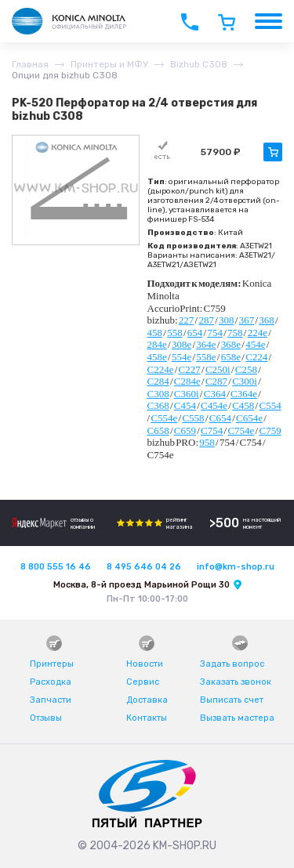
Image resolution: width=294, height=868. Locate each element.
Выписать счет (232, 700)
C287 (216, 381)
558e (206, 357)
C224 (256, 357)
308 (227, 320)
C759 (270, 430)
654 (195, 333)
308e (181, 344)
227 (187, 320)
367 (247, 320)
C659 (185, 430)
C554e (164, 418)
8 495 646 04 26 (144, 567)
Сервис (143, 682)
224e (258, 333)
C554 (270, 405)
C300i (245, 381)
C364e (244, 394)
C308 (158, 394)
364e (206, 344)
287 (206, 320)
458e (157, 357)
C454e (214, 405)
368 (267, 320)
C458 (243, 405)
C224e (161, 369)
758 (235, 333)
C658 (158, 430)
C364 (215, 394)
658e (231, 357)
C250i (218, 369)
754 (215, 333)
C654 (220, 418)
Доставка (147, 700)
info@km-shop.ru (236, 567)
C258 (246, 369)
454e (255, 344)
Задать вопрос (232, 664)
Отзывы (46, 718)
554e (181, 357)
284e (157, 344)
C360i (187, 394)
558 (175, 333)
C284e (187, 381)
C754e (241, 430)
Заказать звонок (236, 682)
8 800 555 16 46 (56, 567)
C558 (193, 418)
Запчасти (51, 700)
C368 (158, 405)
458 (155, 333)
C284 (158, 381)
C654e (249, 418)
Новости (145, 664)
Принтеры (52, 664)
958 (207, 442)
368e (231, 344)
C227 (190, 369)
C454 (185, 405)
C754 (212, 430)
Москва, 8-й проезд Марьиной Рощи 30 (142, 585)
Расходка (51, 682)
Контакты (147, 718)
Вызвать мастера (237, 718)
